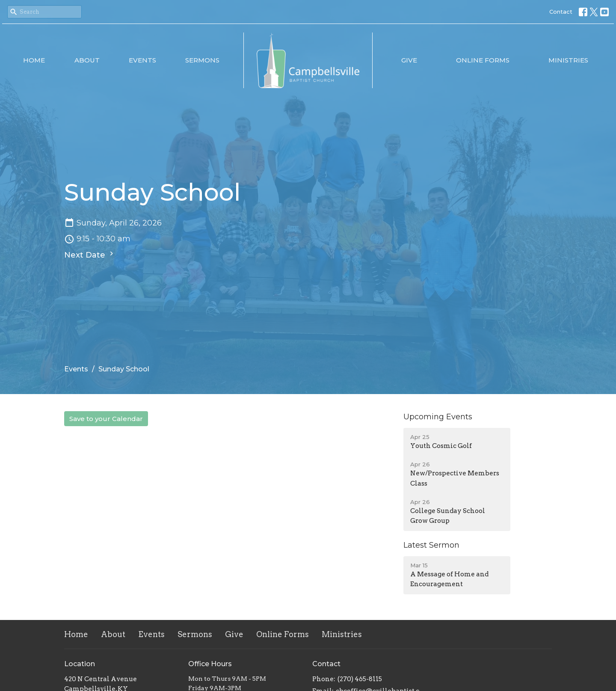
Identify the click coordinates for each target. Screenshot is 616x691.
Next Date (90, 255)
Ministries (568, 60)
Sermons (202, 60)
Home (34, 60)
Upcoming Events (438, 417)
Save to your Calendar (106, 419)
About (87, 60)
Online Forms (483, 60)
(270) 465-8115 (360, 679)
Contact (561, 12)
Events (142, 60)
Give (409, 60)
